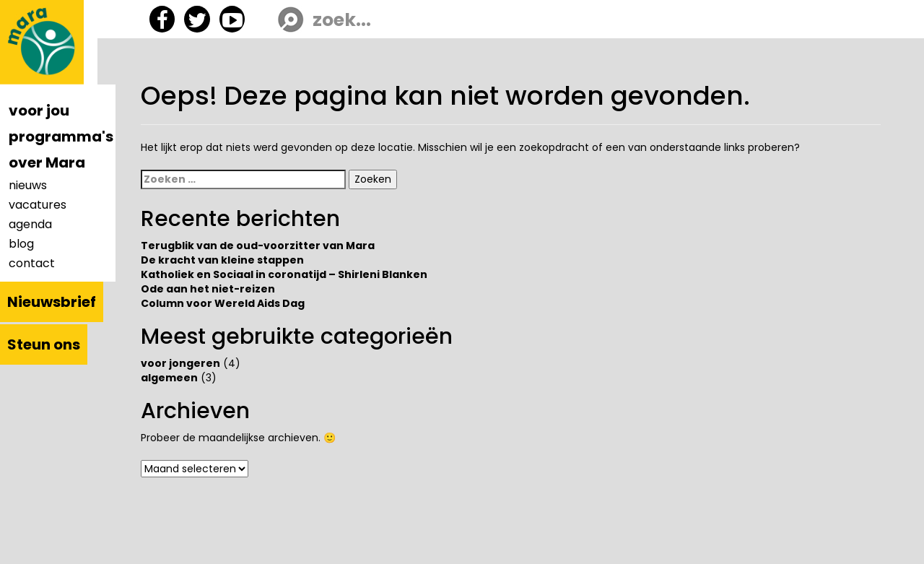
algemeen (169, 378)
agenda (30, 224)
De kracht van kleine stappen (222, 260)
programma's (61, 136)
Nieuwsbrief (52, 302)
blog (21, 244)
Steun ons (44, 344)
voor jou (39, 110)
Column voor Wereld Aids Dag (223, 303)
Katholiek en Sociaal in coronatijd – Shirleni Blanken (284, 274)
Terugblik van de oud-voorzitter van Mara (258, 246)
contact (32, 263)
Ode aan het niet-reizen (208, 289)
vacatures (38, 205)
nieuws (28, 185)
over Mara (47, 162)
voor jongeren (180, 363)
